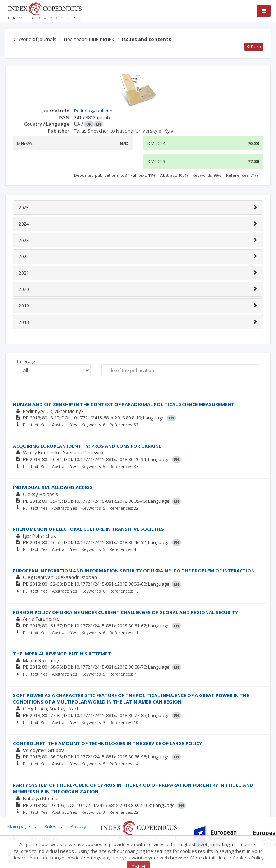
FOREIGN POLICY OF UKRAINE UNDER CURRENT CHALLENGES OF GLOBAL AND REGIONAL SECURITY (125, 612)
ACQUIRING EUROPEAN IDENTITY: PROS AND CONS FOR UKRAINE (87, 446)
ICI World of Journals (34, 39)
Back (254, 47)
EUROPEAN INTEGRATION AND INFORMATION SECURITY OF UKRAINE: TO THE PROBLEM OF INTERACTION (134, 571)
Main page (19, 826)
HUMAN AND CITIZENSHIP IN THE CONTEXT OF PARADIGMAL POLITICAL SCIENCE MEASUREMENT (124, 404)
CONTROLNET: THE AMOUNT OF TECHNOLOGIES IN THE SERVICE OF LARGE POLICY (107, 743)
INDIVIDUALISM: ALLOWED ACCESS (53, 487)
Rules (50, 826)
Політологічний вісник (89, 39)
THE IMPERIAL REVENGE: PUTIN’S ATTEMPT (62, 654)
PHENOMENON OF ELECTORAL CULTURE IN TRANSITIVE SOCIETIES (88, 529)
